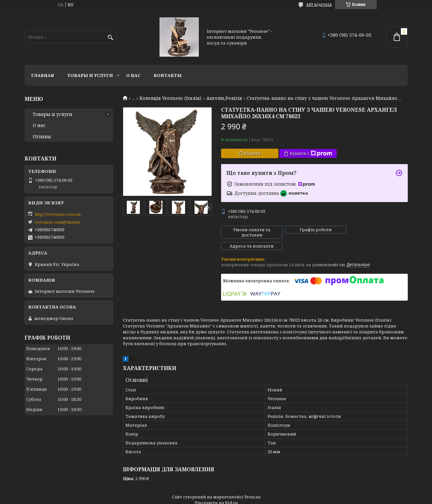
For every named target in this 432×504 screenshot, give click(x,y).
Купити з (311, 153)
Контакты (168, 75)
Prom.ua (252, 486)
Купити (253, 153)
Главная (43, 75)
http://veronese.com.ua (58, 214)
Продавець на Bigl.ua (216, 492)
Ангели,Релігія (224, 98)
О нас (133, 75)
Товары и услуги (90, 75)
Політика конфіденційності (277, 498)
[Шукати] (111, 37)
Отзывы (42, 137)
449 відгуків (319, 4)
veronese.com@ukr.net (57, 222)
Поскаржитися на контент (214, 498)
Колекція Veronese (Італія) (170, 98)
